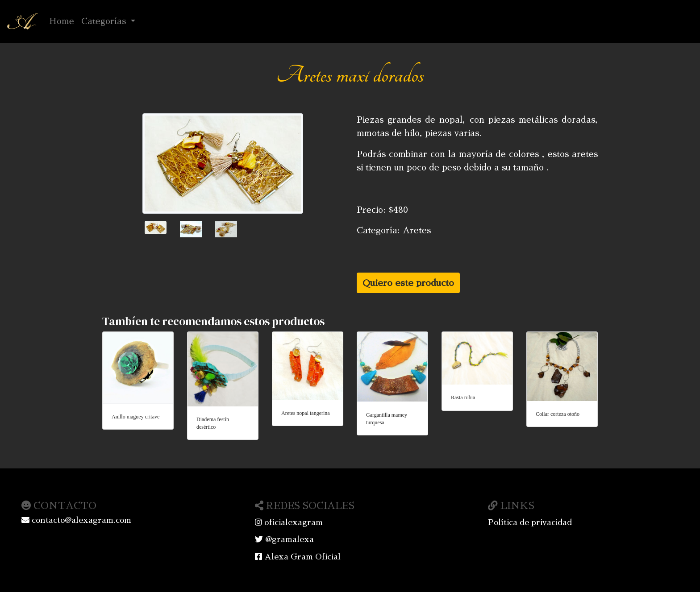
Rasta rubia (463, 397)
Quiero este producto (408, 283)
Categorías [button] (105, 21)
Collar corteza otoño (558, 414)
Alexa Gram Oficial (298, 557)
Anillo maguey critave (135, 417)
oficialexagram (289, 522)
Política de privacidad (530, 522)
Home (63, 20)
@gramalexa (284, 539)
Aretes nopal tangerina (306, 413)
